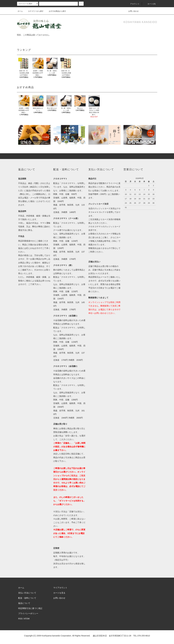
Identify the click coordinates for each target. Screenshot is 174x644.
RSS (20, 619)
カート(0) (150, 4)
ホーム (20, 11)
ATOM (27, 619)
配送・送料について (27, 598)
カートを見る (59, 593)
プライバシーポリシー (28, 613)
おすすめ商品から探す (56, 11)
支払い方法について (27, 593)
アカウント (133, 4)
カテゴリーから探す (34, 11)
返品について (24, 603)
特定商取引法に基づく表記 (30, 608)
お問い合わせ (132, 11)
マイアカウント (60, 588)
